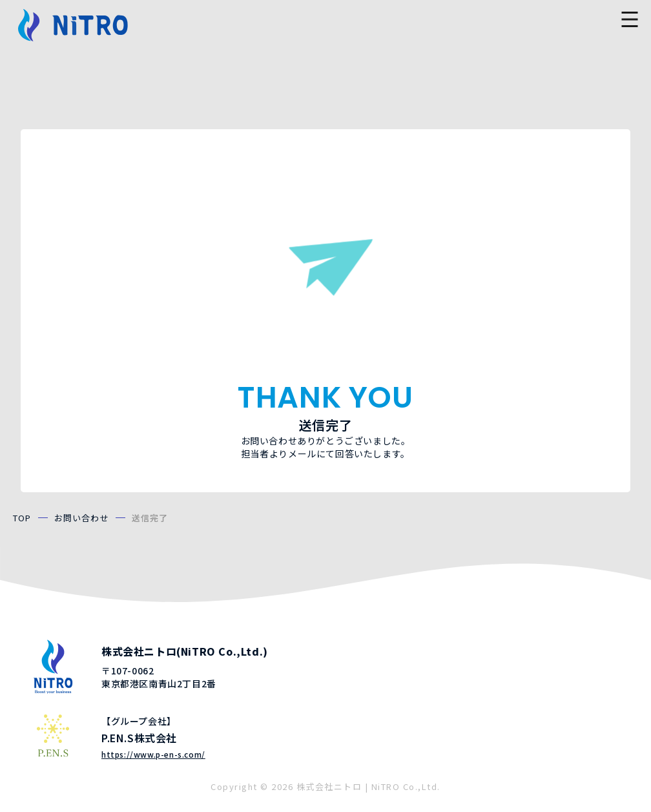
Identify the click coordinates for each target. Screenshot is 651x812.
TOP (22, 518)
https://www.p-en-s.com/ (153, 754)
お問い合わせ (82, 518)
